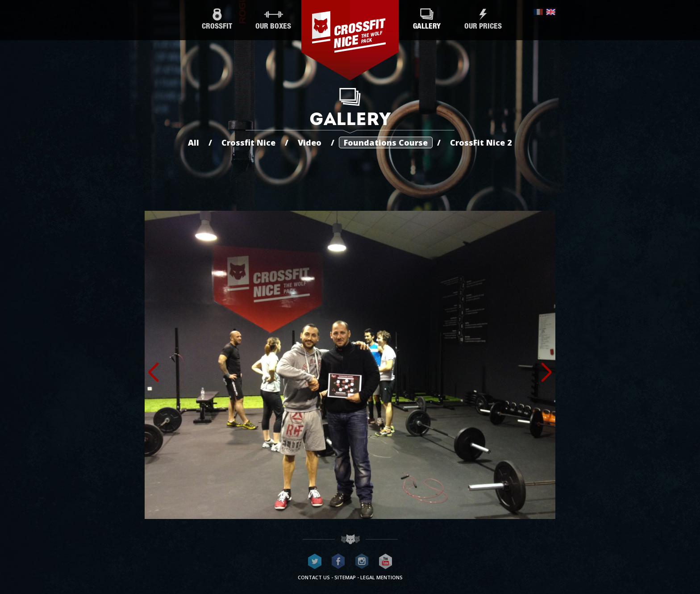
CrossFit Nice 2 (481, 142)
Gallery (427, 19)
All (194, 142)
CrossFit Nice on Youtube (386, 561)
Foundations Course (386, 142)
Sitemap (345, 577)
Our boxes (273, 19)
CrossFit (217, 19)
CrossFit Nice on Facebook (338, 561)
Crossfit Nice (248, 142)
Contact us (314, 577)
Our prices (483, 19)
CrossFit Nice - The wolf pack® (350, 40)
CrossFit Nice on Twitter (315, 561)
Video (310, 142)
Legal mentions (381, 577)
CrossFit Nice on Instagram (362, 561)
